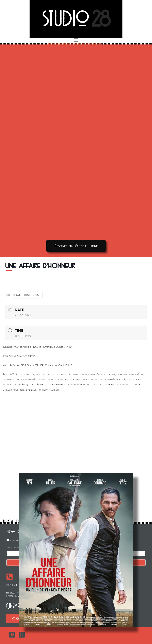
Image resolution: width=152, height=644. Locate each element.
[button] (76, 246)
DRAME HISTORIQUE (27, 295)
